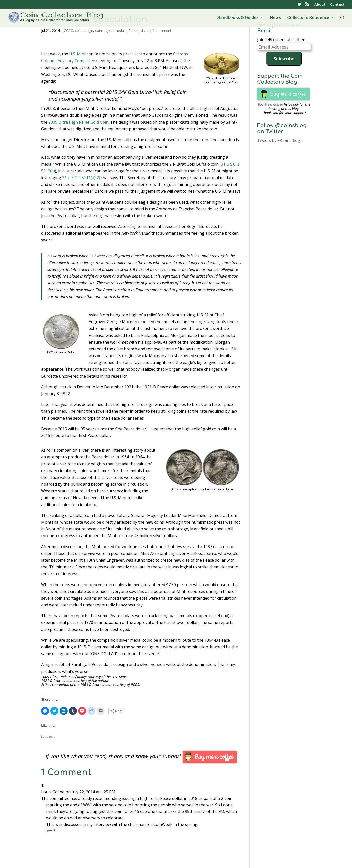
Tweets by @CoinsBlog (279, 140)
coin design (84, 31)
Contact (337, 5)
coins (99, 31)
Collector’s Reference (308, 18)
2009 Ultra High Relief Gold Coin (78, 122)
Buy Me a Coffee (270, 104)
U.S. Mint (77, 54)
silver (145, 31)
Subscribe (284, 59)
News (275, 18)
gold (109, 31)
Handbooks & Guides (238, 18)
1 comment (162, 31)
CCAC (68, 31)
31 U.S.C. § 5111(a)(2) (81, 178)
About (320, 5)
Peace (133, 31)
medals (121, 31)
